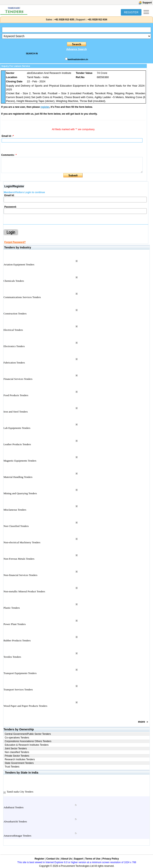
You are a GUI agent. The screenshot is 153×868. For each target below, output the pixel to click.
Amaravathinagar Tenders (17, 836)
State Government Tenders (19, 763)
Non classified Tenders (17, 752)
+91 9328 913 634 (97, 20)
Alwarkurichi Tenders (15, 821)
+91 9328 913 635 (64, 20)
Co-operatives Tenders (17, 738)
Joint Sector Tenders (16, 749)
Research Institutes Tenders (20, 759)
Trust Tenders (12, 767)
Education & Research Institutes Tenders (27, 745)
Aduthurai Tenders (13, 807)
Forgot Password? (15, 242)
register (45, 107)
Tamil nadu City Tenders (20, 792)
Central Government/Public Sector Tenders (28, 734)
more (141, 722)
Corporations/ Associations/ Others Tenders (28, 741)
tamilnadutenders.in (78, 59)
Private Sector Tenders (17, 756)
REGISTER (131, 12)
